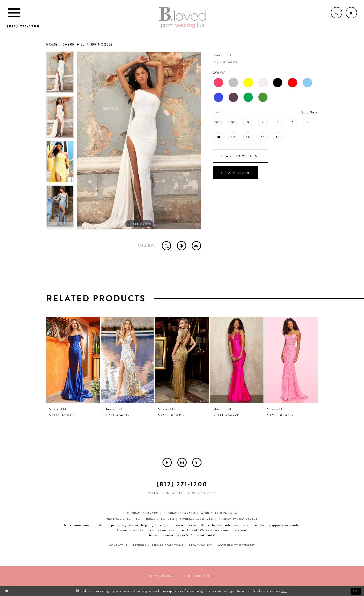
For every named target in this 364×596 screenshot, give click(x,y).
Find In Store (235, 173)
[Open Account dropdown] (351, 13)
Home (52, 44)
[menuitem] (167, 462)
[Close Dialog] (7, 591)
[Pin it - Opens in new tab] (182, 246)
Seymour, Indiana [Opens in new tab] (202, 493)
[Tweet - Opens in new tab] (166, 246)
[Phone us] (23, 26)
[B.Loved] (182, 18)
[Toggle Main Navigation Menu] (14, 13)
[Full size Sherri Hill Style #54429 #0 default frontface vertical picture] (139, 141)
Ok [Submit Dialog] (356, 591)
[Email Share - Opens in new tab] (196, 246)
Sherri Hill (74, 44)
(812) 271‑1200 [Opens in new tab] (182, 484)
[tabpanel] (60, 74)
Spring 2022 (101, 44)
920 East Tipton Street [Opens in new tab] (165, 493)
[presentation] (73, 360)
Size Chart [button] (309, 112)
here (284, 591)
